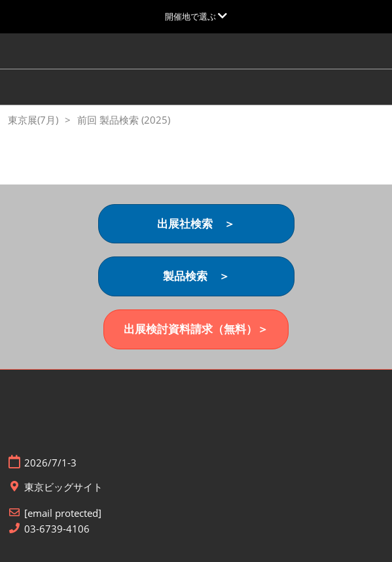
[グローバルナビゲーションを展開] (196, 16)
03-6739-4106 (57, 529)
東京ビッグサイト (63, 487)
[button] (196, 224)
